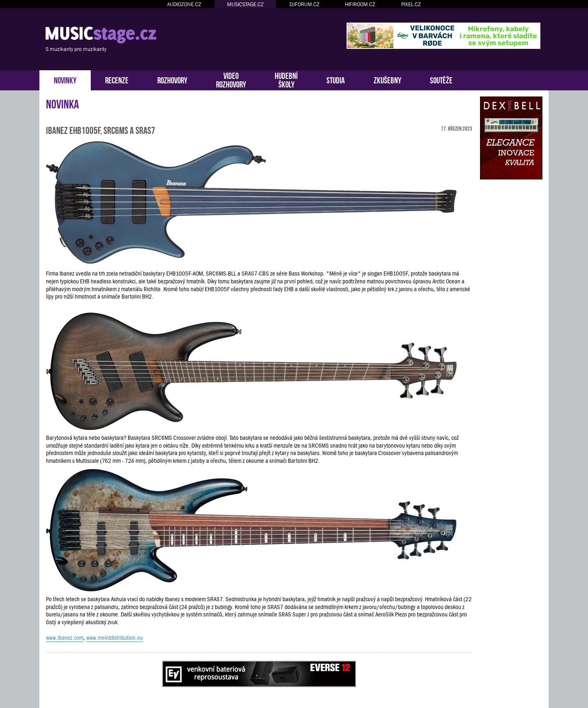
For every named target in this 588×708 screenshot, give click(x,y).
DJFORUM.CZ (304, 4)
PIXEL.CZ (411, 4)
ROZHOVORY (172, 79)
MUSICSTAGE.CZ (245, 4)
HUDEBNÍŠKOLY (286, 79)
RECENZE (117, 79)
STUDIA (336, 79)
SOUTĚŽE (441, 79)
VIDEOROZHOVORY (231, 79)
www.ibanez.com (65, 638)
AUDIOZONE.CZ (184, 4)
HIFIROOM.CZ (360, 4)
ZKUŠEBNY (387, 79)
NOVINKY (65, 79)
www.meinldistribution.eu (115, 638)
